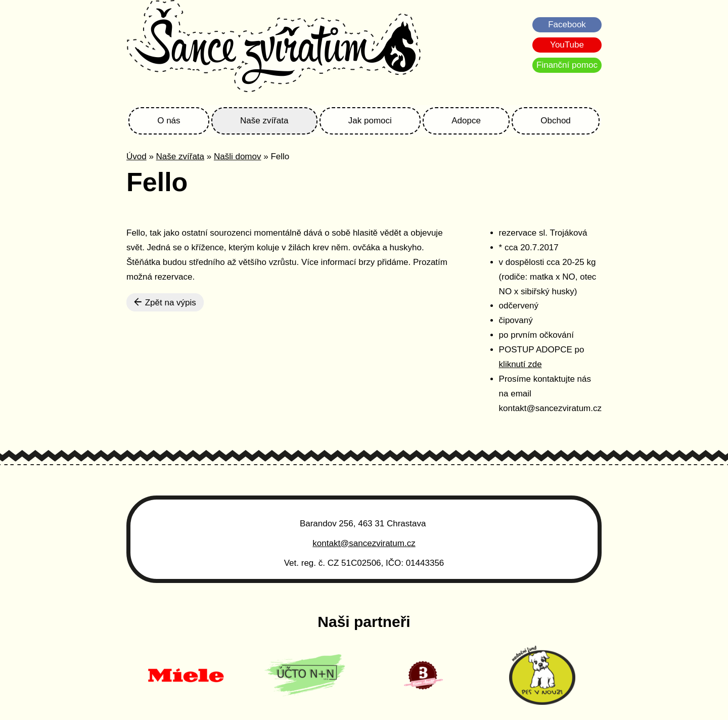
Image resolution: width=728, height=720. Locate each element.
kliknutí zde (520, 364)
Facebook (567, 25)
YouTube (567, 45)
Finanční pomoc (567, 65)
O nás (169, 121)
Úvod (136, 156)
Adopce (466, 121)
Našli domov (238, 156)
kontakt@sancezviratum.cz (364, 543)
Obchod (556, 121)
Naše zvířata (264, 121)
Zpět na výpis (165, 302)
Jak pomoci (370, 121)
